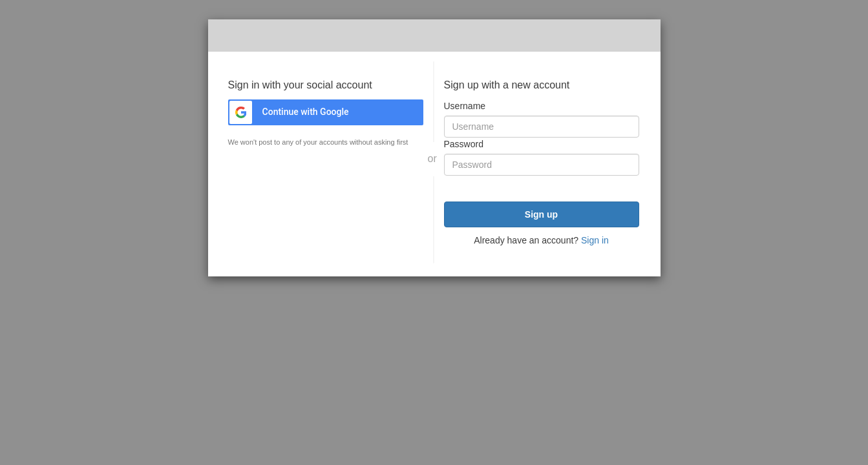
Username (465, 106)
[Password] (542, 165)
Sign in (595, 240)
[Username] (542, 127)
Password (464, 144)
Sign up (541, 214)
